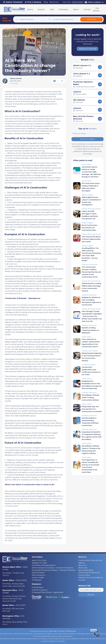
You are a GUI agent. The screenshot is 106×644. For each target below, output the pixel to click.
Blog (46, 2)
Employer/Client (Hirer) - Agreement (48, 592)
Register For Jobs (39, 563)
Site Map (53, 631)
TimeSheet (37, 580)
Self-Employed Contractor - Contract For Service (52, 568)
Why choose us (38, 575)
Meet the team (38, 573)
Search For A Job (39, 560)
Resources (54, 2)
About (76, 9)
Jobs (52, 9)
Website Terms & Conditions (91, 578)
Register (41, 9)
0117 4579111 (21, 605)
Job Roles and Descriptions (44, 565)
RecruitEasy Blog (86, 570)
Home (30, 9)
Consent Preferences (67, 631)
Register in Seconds (88, 49)
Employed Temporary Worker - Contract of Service (54, 570)
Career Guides (38, 578)
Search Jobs (91, 19)
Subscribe (91, 595)
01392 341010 (21, 580)
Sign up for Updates (88, 139)
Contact (87, 9)
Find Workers (38, 587)
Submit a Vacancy (40, 590)
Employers (64, 9)
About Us (82, 565)
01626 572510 (78, 2)
